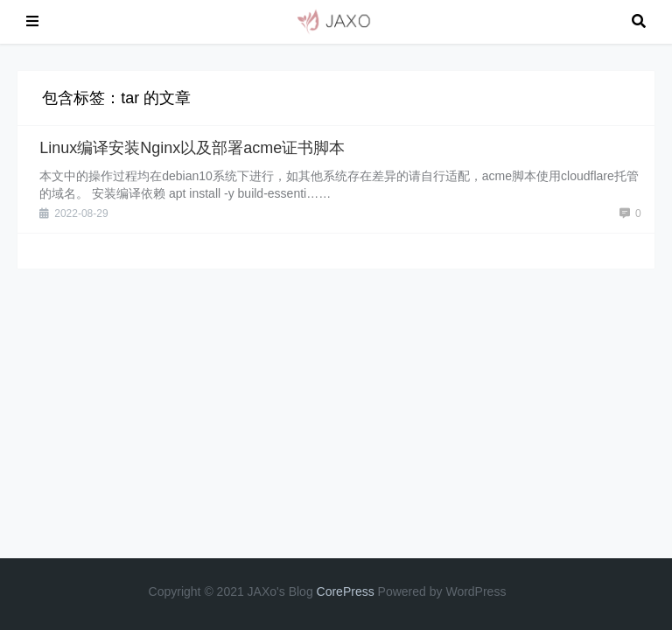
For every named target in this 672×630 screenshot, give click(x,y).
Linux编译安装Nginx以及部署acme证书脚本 (192, 148)
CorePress (346, 591)
